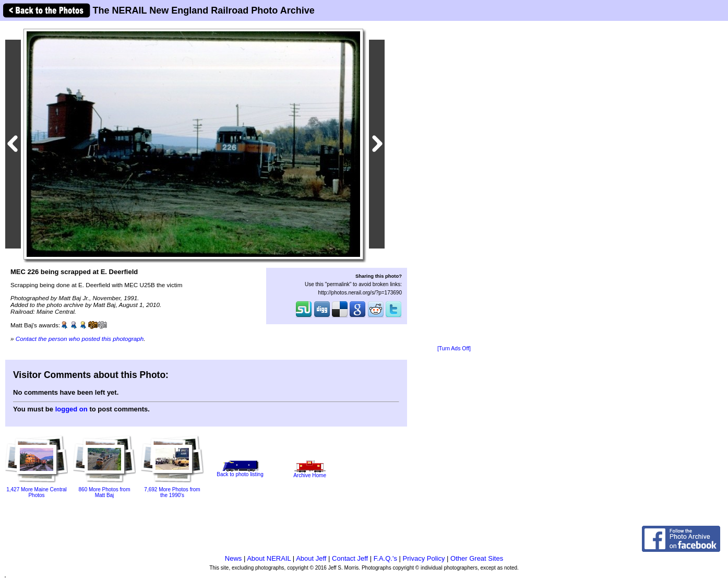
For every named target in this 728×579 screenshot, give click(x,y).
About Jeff (311, 558)
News (234, 558)
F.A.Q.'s (385, 558)
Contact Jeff (350, 558)
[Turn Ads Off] (454, 348)
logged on (71, 409)
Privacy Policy (424, 558)
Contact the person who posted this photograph (80, 339)
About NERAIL (269, 558)
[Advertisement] (454, 184)
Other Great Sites (477, 558)
